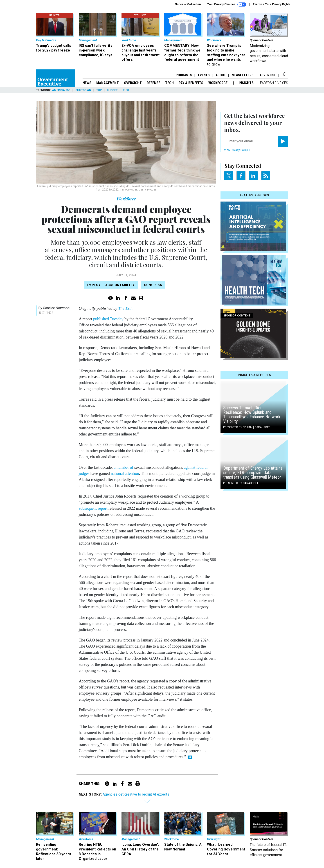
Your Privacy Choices (227, 4)
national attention (125, 473)
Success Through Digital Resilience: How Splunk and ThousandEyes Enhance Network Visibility (252, 415)
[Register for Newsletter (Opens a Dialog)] (283, 141)
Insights (246, 83)
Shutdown (83, 90)
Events (204, 75)
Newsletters (243, 75)
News (87, 83)
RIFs (126, 90)
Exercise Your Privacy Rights (272, 4)
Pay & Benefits (191, 83)
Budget (112, 90)
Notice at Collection (188, 4)
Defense (153, 83)
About (221, 75)
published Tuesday (108, 319)
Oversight (133, 83)
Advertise (268, 75)
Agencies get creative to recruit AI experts (136, 794)
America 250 (61, 90)
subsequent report (93, 508)
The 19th (46, 313)
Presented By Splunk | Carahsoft (247, 427)
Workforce (218, 83)
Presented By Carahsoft (241, 483)
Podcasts (184, 75)
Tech (169, 83)
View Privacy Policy (237, 150)
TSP (99, 90)
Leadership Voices (273, 83)
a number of (123, 467)
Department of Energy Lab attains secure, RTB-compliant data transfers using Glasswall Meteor (253, 473)
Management (108, 83)
